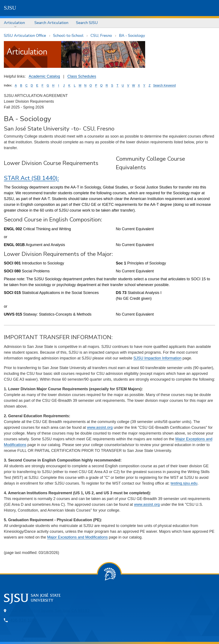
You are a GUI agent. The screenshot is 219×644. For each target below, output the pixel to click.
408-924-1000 (24, 620)
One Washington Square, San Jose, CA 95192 (50, 611)
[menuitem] (15, 23)
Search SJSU (87, 23)
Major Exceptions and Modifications (77, 537)
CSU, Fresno (101, 36)
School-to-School (68, 36)
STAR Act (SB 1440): (31, 178)
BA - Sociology (132, 36)
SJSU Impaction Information (157, 358)
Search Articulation (51, 23)
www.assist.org (100, 427)
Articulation (14, 23)
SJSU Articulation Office (25, 36)
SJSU (10, 8)
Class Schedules (82, 76)
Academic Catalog (44, 76)
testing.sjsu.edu (184, 483)
